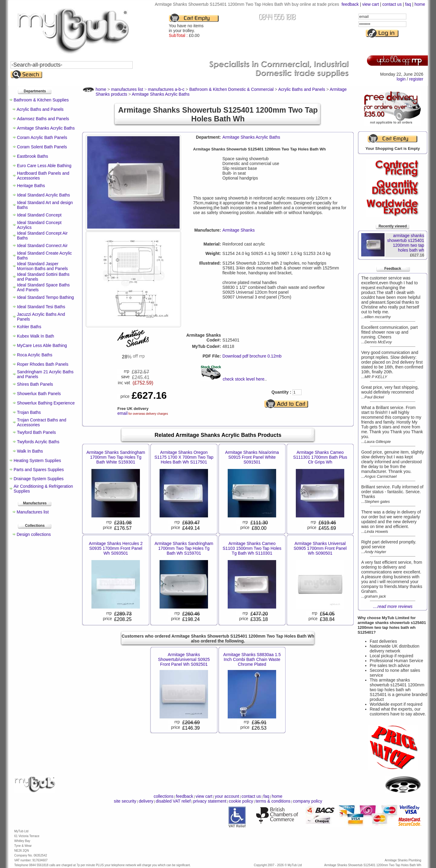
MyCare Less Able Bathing (42, 345)
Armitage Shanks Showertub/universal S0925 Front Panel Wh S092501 (184, 659)
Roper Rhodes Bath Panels (43, 364)
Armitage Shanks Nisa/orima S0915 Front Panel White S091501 (252, 457)
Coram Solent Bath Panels (42, 147)
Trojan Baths (29, 412)
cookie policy (241, 801)
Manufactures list (33, 512)
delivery (146, 801)
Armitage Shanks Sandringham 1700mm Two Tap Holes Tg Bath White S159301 (116, 457)
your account (227, 796)
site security (125, 801)
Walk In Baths (30, 451)
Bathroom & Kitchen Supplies (41, 100)
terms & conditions (273, 801)
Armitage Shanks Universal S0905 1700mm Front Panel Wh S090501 (320, 548)
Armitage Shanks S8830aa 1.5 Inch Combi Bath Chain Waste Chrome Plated (252, 659)
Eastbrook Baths (33, 156)
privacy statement (210, 801)
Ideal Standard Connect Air (42, 246)
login (401, 79)
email (122, 413)
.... (393, 606)
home (420, 4)
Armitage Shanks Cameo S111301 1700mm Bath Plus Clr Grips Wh (320, 457)
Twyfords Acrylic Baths (38, 442)
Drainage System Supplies (39, 479)
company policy (307, 801)
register (416, 79)
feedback (350, 4)
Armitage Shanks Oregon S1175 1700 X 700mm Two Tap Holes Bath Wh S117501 (184, 457)
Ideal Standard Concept (39, 215)
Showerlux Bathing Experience (46, 403)
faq (408, 4)
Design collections (34, 534)
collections (164, 796)
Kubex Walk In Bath (35, 336)
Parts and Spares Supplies (39, 470)
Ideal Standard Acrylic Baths (43, 195)
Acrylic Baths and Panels (40, 109)
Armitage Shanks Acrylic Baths (46, 128)
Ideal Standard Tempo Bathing (45, 297)
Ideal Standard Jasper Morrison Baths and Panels (42, 266)
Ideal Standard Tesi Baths (41, 307)
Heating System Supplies (37, 460)
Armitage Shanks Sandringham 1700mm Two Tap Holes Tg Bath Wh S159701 (184, 548)
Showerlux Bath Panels (39, 394)
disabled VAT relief (173, 801)
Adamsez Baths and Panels (43, 119)
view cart (370, 4)
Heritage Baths (31, 186)
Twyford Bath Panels (36, 432)
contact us (392, 4)
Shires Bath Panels (35, 384)
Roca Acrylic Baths (35, 355)
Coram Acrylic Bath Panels (42, 137)
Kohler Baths (29, 327)
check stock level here (244, 379)
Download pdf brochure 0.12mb (252, 356)
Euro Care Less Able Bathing (44, 166)
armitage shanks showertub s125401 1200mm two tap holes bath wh (406, 243)
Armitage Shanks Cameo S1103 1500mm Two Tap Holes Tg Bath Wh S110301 (252, 548)
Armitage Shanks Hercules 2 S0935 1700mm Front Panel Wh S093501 (116, 548)
